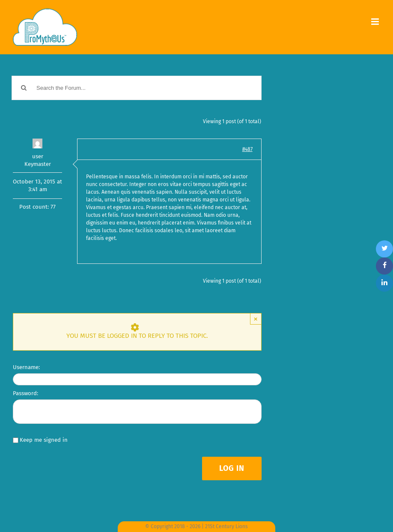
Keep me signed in (44, 440)
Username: (26, 367)
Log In (232, 468)
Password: (25, 393)
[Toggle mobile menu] (376, 22)
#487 (247, 149)
